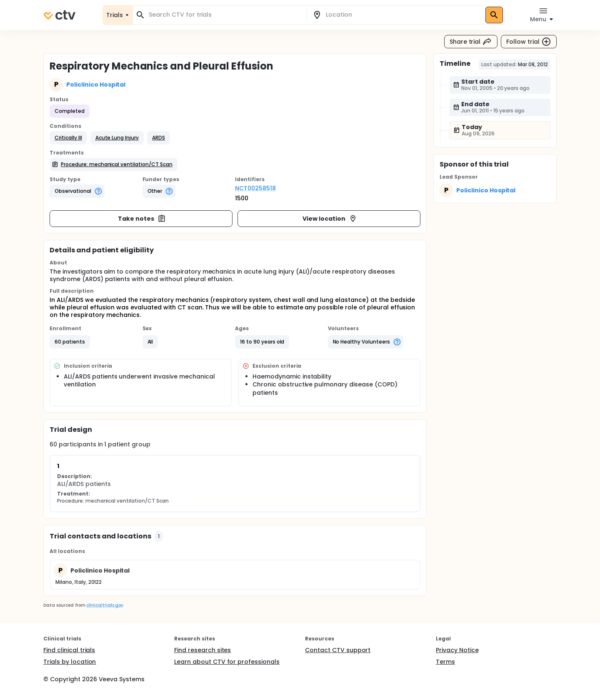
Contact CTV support (338, 650)
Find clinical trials (69, 650)
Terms (445, 662)
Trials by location (70, 662)
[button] (68, 138)
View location (330, 219)
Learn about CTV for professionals (227, 662)
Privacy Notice (457, 650)
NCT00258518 (255, 188)
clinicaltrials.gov (105, 605)
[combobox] (225, 15)
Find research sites (202, 650)
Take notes (142, 219)
